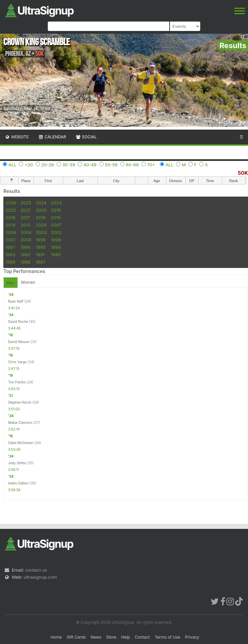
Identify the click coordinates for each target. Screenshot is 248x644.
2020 (41, 210)
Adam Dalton (18, 483)
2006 (11, 232)
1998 (56, 240)
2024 (41, 203)
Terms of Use (167, 637)
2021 (25, 210)
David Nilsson (19, 342)
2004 (26, 232)
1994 (56, 247)
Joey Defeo (17, 463)
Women (28, 282)
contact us (36, 570)
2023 (56, 203)
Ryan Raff (16, 301)
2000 (26, 240)
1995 (41, 247)
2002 (56, 232)
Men (11, 283)
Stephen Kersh (20, 402)
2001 (10, 240)
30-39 (69, 165)
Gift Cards (76, 637)
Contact (143, 637)
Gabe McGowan (21, 443)
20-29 (48, 165)
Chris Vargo (17, 362)
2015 (56, 217)
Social (86, 137)
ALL (12, 165)
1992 (25, 255)
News (96, 637)
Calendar (52, 137)
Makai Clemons (20, 422)
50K (243, 173)
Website (17, 137)
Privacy (192, 637)
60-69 (132, 165)
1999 (41, 240)
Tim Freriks (17, 382)
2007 (56, 225)
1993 (10, 255)
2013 (25, 225)
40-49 (90, 165)
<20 (29, 165)
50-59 (111, 165)
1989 (10, 262)
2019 (56, 210)
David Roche (18, 321)
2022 (11, 210)
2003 (41, 232)
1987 (41, 262)
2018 (10, 217)
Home (56, 637)
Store (111, 637)
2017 (25, 217)
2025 (26, 203)
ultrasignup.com (40, 577)
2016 (41, 217)
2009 (41, 225)
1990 (56, 255)
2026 (11, 203)
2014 (10, 225)
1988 (25, 262)
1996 (25, 247)
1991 (40, 255)
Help (126, 637)
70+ (151, 165)
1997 (10, 247)
